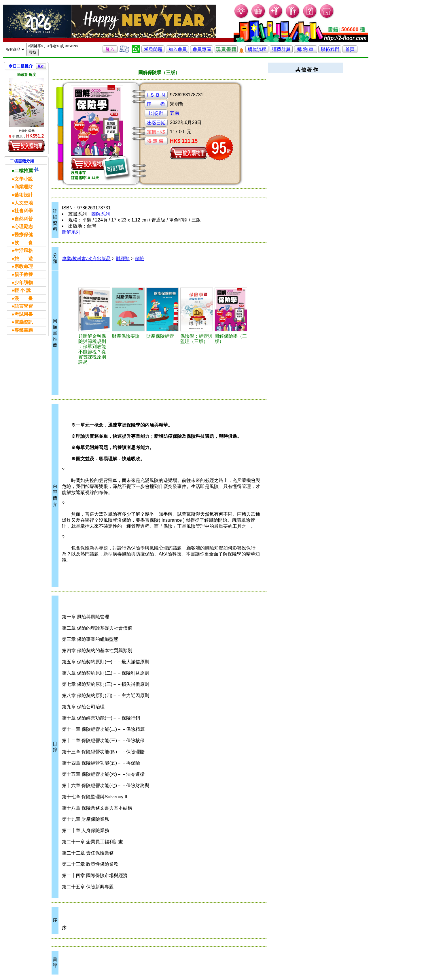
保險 (139, 259)
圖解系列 (101, 214)
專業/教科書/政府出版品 (86, 259)
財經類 (123, 259)
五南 (175, 113)
